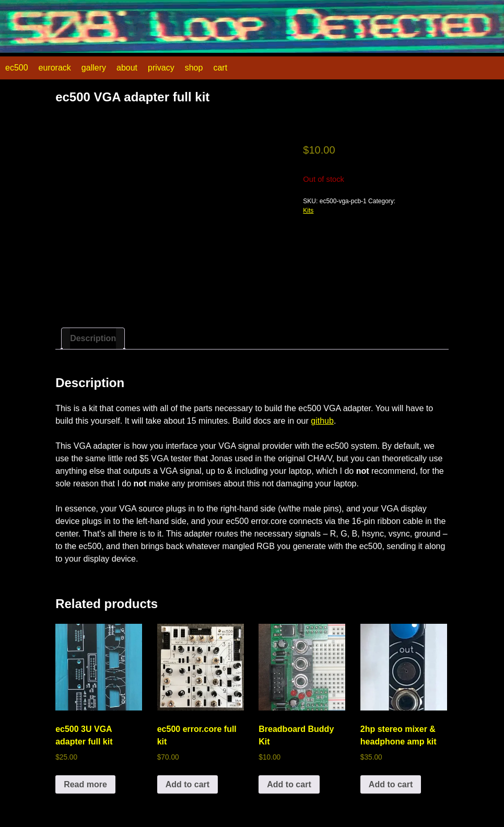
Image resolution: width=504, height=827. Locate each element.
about (127, 68)
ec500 (17, 68)
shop (194, 68)
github (322, 421)
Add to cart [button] (187, 784)
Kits (308, 211)
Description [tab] (93, 338)
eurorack (55, 68)
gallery (94, 68)
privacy (161, 68)
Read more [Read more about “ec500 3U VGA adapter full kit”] (85, 784)
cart (220, 68)
